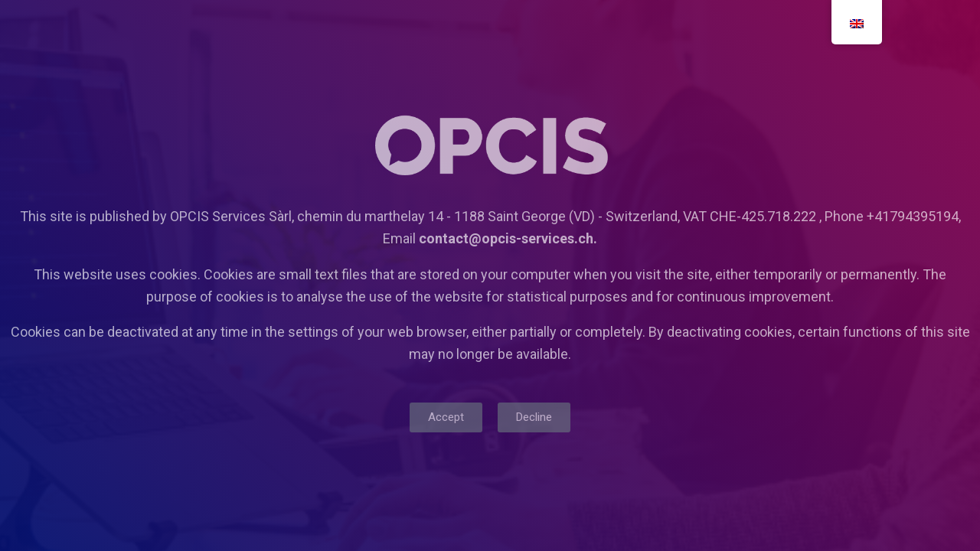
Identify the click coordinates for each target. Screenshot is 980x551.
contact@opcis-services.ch (506, 238)
